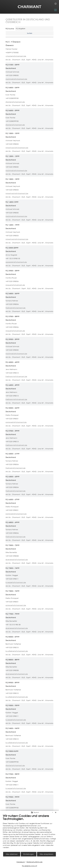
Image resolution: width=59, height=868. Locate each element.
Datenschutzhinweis (34, 862)
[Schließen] (56, 812)
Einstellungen (29, 854)
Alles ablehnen (12, 854)
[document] (29, 833)
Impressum (21, 862)
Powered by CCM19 (29, 866)
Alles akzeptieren (46, 854)
